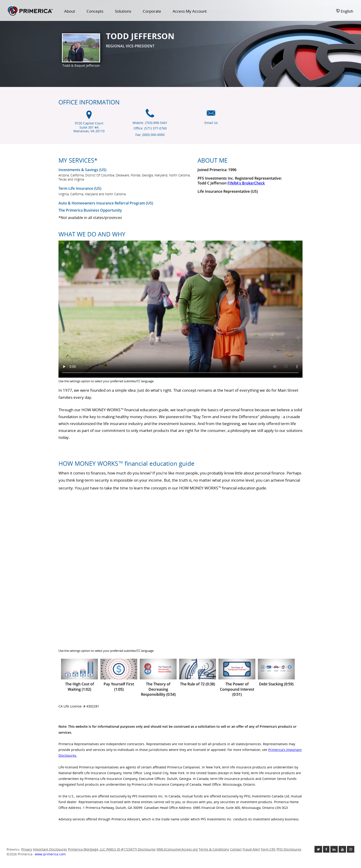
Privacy (27, 849)
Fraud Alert (251, 849)
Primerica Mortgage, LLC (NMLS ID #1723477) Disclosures (112, 849)
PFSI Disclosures (289, 849)
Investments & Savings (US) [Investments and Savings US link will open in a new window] (82, 170)
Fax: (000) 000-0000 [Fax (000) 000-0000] (150, 135)
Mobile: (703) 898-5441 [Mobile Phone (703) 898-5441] (150, 123)
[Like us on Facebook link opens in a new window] (326, 849)
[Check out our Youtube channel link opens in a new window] (342, 849)
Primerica (30, 11)
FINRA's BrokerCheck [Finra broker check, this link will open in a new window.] (246, 183)
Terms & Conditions (214, 849)
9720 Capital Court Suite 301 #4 (89, 127)
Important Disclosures (50, 849)
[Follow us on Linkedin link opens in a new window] (334, 849)
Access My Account (190, 11)
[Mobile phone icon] (150, 116)
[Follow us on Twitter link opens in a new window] (318, 849)
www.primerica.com (50, 854)
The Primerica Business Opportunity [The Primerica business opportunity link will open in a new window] (90, 210)
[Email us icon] (211, 116)
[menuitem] (70, 12)
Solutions (123, 11)
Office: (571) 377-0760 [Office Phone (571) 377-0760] (150, 128)
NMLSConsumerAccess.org (177, 849)
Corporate (152, 11)
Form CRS (268, 849)
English (345, 11)
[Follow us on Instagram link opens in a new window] (351, 849)
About (70, 11)
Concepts (95, 11)
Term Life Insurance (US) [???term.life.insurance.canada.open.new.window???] (80, 188)
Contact (236, 849)
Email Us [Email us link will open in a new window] (211, 123)
